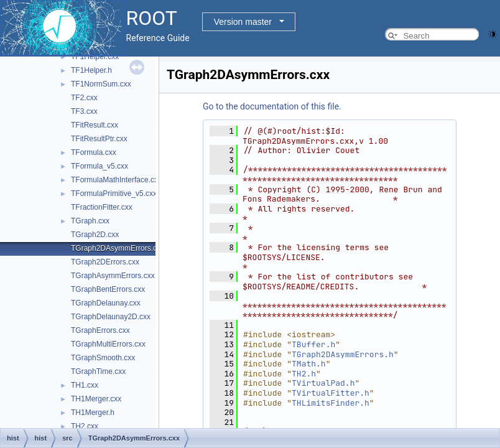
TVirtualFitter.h (331, 393)
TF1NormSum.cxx (101, 84)
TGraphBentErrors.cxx (108, 289)
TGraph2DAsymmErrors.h (343, 354)
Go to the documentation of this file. (272, 106)
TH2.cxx (85, 426)
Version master (243, 22)
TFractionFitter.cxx (102, 207)
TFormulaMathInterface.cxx (116, 180)
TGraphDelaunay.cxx (106, 303)
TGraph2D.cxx (95, 235)
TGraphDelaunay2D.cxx (111, 317)
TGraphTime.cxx (98, 371)
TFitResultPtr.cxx (99, 139)
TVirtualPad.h (323, 383)
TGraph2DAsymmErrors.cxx (118, 248)
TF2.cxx (84, 98)
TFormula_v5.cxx (100, 166)
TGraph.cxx (90, 221)
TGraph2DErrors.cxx (105, 262)
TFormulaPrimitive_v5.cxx (114, 194)
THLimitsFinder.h (331, 403)
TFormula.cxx (94, 152)
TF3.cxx (84, 111)
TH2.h (304, 374)
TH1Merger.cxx (96, 399)
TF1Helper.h (91, 70)
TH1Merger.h (93, 413)
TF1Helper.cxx (95, 57)
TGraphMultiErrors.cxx (108, 344)
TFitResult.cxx (95, 125)
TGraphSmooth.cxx (103, 358)
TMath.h (309, 364)
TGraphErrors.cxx (100, 330)
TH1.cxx (85, 385)
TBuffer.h (313, 344)
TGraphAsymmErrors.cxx (113, 276)
